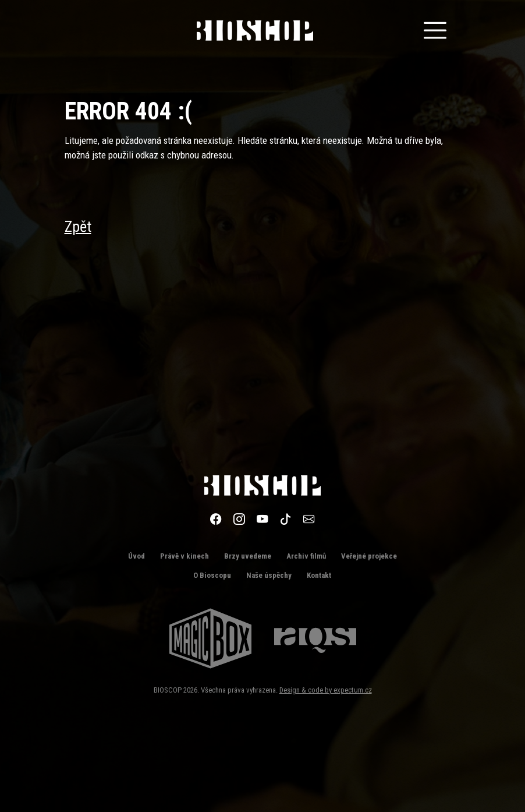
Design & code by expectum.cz (326, 690)
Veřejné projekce (369, 556)
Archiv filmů (306, 556)
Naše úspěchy (269, 575)
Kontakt (319, 575)
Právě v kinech (185, 556)
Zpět (78, 227)
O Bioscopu (212, 575)
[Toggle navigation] (435, 30)
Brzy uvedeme (248, 556)
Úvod (136, 556)
